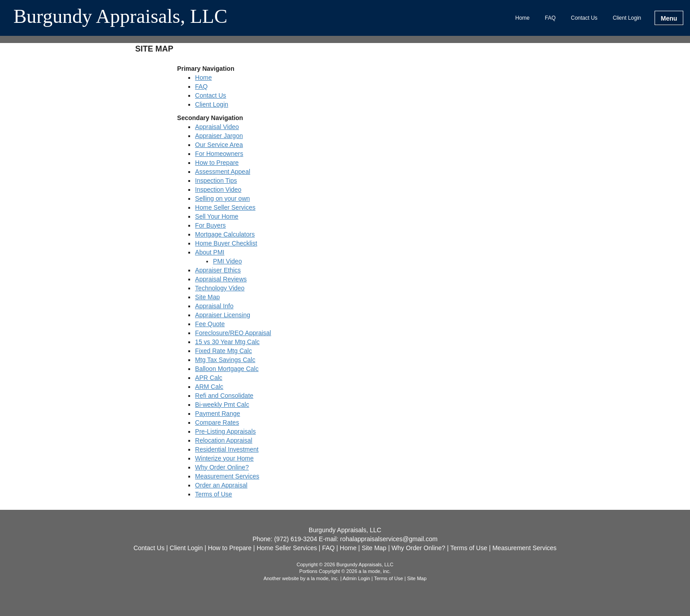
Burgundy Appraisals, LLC (120, 17)
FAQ (550, 18)
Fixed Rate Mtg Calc (223, 351)
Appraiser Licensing (223, 315)
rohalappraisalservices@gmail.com (389, 539)
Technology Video (220, 288)
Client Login (627, 18)
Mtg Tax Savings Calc (225, 360)
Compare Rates (217, 422)
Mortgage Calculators (225, 234)
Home (522, 18)
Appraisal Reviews (221, 279)
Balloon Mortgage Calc (227, 369)
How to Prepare (217, 163)
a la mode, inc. (323, 578)
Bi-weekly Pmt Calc (222, 405)
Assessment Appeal (223, 172)
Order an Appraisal (221, 485)
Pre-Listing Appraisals (225, 431)
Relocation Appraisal (224, 440)
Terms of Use (213, 494)
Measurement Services (227, 476)
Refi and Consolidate (224, 396)
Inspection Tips (216, 181)
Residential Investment (227, 449)
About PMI (210, 252)
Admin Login (356, 578)
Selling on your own (222, 198)
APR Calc (209, 378)
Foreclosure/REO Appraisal (233, 333)
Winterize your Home (224, 458)
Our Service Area (219, 145)
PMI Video (227, 261)
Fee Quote (210, 324)
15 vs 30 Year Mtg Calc (227, 342)
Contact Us (584, 18)
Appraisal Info (214, 306)
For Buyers (210, 225)
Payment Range (217, 414)
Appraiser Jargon (219, 136)
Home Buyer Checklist (226, 243)
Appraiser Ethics (218, 270)
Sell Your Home (217, 216)
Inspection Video (218, 190)
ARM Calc (209, 387)
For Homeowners (219, 154)
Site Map (207, 297)
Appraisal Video (217, 127)
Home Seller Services (225, 207)
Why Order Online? (222, 467)
